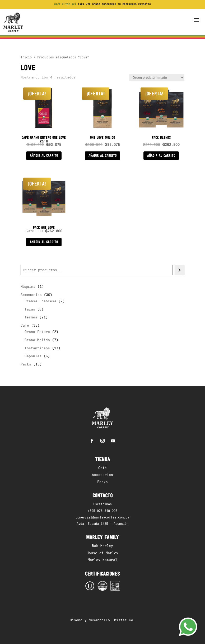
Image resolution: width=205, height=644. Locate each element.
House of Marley (102, 553)
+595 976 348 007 (102, 510)
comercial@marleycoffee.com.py (102, 517)
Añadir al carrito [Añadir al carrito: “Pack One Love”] (44, 242)
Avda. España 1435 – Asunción (102, 523)
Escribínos (102, 504)
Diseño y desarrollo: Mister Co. (102, 620)
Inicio (26, 57)
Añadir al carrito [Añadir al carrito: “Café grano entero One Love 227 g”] (44, 155)
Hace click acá (65, 4)
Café (102, 468)
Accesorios (102, 474)
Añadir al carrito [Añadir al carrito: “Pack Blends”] (161, 155)
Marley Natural (102, 560)
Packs (102, 482)
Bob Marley (102, 546)
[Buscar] (180, 270)
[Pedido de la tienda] (157, 78)
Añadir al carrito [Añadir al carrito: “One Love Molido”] (102, 155)
